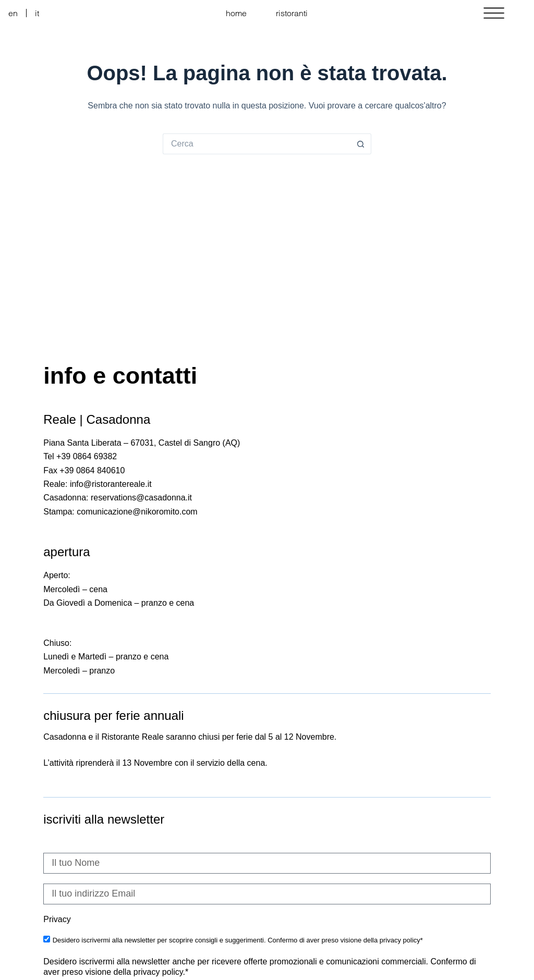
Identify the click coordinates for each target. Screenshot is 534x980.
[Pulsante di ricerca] (361, 144)
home (236, 13)
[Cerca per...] (257, 144)
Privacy (57, 919)
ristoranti (292, 13)
